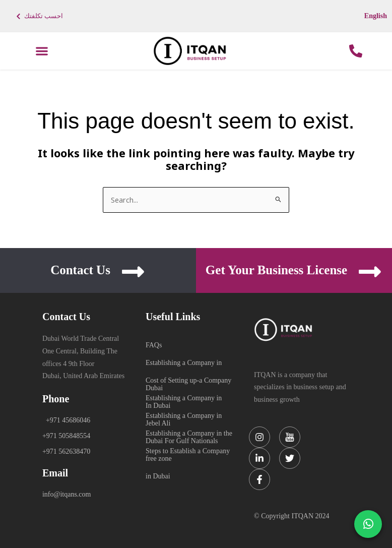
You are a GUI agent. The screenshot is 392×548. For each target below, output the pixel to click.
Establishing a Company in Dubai (184, 363)
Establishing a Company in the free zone (189, 434)
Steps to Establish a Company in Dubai (188, 452)
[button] (42, 51)
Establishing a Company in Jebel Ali (184, 399)
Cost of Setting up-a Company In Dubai (188, 381)
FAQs (154, 345)
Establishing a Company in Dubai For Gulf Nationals (184, 416)
